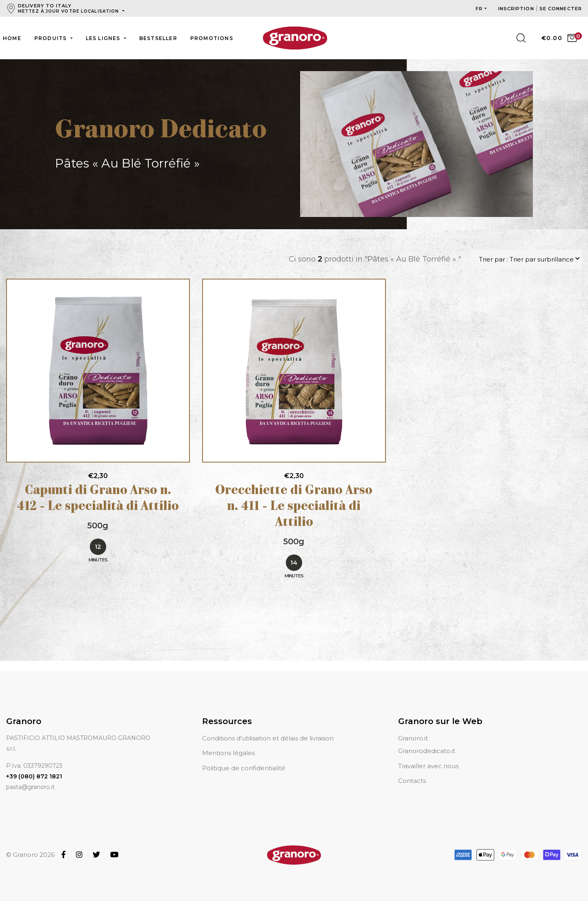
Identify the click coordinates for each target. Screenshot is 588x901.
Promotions (212, 38)
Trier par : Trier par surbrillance (526, 259)
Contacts (412, 781)
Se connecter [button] (561, 9)
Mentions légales (228, 753)
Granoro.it (413, 738)
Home (12, 38)
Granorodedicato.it (427, 751)
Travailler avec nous (428, 766)
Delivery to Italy (69, 8)
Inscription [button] (517, 9)
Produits (51, 38)
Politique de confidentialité (244, 768)
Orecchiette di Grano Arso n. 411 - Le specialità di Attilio (294, 507)
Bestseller (158, 38)
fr (479, 9)
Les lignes (104, 38)
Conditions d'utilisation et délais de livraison (268, 738)
